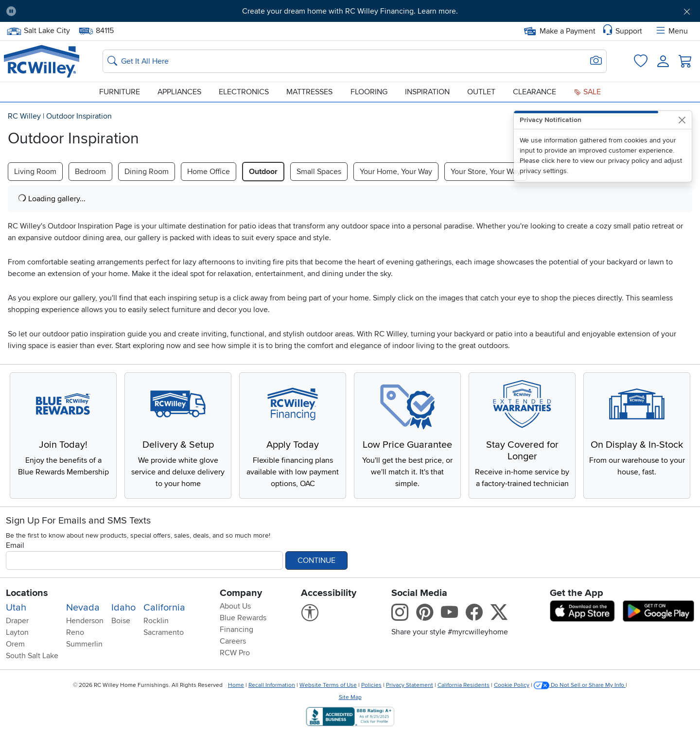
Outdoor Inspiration (79, 116)
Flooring (369, 92)
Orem (15, 644)
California (164, 608)
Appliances (179, 92)
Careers (233, 641)
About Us (235, 606)
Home (236, 685)
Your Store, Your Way (486, 172)
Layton (17, 632)
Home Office (209, 172)
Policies (371, 685)
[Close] (682, 120)
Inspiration (427, 92)
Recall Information (272, 685)
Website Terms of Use (328, 685)
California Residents (464, 685)
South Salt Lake (32, 656)
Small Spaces (319, 172)
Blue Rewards (243, 618)
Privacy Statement (410, 685)
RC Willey (24, 116)
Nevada (83, 608)
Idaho (123, 608)
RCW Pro (235, 653)
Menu (671, 31)
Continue (316, 560)
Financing (236, 629)
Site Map (350, 697)
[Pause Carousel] (11, 11)
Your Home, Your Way (396, 172)
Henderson (85, 621)
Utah (16, 608)
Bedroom (90, 172)
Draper (17, 621)
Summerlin (84, 644)
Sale (587, 92)
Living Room (35, 172)
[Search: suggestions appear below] (355, 61)
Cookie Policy (512, 685)
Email (15, 545)
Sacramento (164, 632)
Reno (75, 632)
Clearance (534, 92)
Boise (121, 621)
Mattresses (309, 92)
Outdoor (263, 172)
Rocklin (156, 621)
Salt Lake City (38, 31)
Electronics (244, 92)
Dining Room (147, 172)
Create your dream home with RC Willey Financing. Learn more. (350, 11)
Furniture (120, 92)
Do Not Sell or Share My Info (580, 685)
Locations (27, 593)
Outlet (481, 92)
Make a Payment (560, 31)
